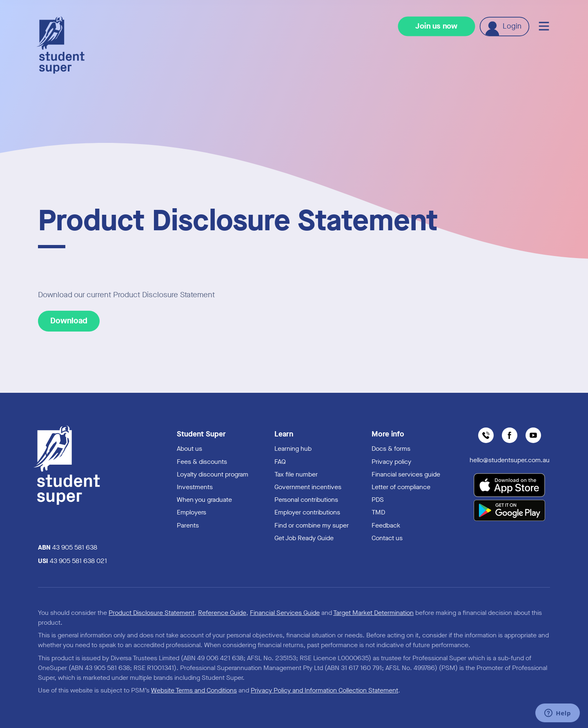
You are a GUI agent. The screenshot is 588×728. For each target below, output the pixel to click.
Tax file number (296, 474)
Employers (192, 512)
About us (189, 449)
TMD (378, 512)
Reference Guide (222, 613)
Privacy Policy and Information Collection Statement (324, 690)
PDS (378, 500)
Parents (188, 525)
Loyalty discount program (213, 474)
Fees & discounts (202, 462)
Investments (195, 487)
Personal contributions (306, 500)
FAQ (280, 462)
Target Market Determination (373, 613)
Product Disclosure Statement (151, 613)
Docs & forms (391, 449)
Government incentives (308, 487)
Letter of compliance (401, 487)
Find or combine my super (312, 525)
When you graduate (204, 500)
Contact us (387, 538)
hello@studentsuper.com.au (510, 460)
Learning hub (293, 449)
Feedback (386, 525)
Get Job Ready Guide (304, 538)
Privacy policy (391, 462)
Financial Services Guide (285, 613)
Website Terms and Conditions (194, 690)
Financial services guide (406, 474)
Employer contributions (307, 512)
